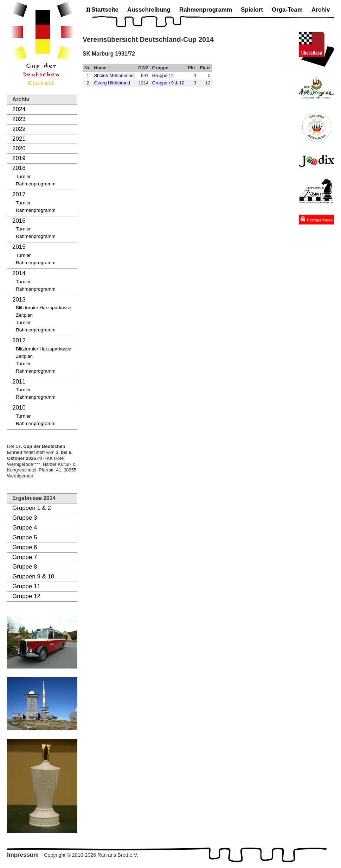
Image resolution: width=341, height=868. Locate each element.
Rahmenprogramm (36, 184)
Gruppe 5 (25, 537)
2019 (19, 158)
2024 (19, 109)
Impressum (23, 855)
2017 (19, 194)
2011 (19, 382)
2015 (19, 247)
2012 (19, 340)
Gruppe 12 (26, 596)
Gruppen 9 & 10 (33, 576)
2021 (19, 139)
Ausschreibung (149, 10)
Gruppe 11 (26, 586)
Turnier (23, 176)
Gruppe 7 (25, 557)
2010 (19, 408)
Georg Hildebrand (112, 83)
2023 (19, 119)
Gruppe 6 (25, 547)
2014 (19, 273)
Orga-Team (287, 10)
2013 (19, 300)
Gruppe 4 (25, 528)
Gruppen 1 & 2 (32, 508)
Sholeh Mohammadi (114, 75)
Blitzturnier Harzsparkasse (44, 308)
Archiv (321, 10)
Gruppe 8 (25, 567)
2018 (19, 168)
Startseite (105, 10)
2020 (19, 148)
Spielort (252, 10)
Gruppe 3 (25, 518)
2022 (19, 129)
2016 (19, 221)
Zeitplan (24, 315)
